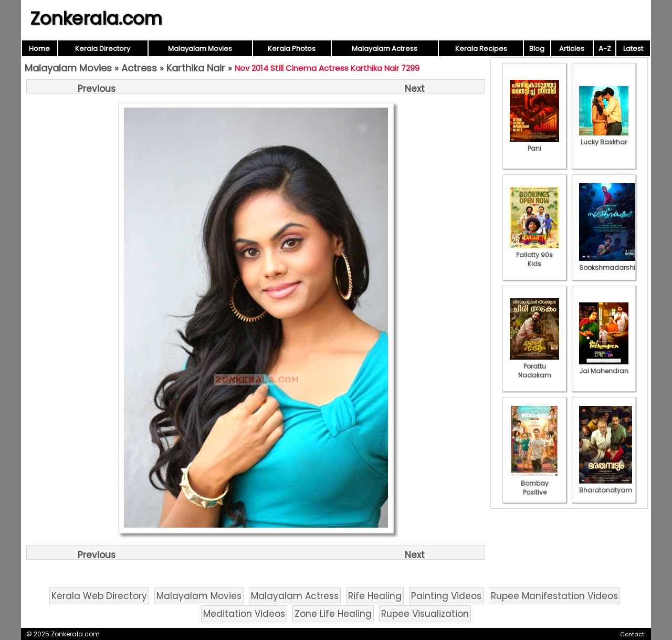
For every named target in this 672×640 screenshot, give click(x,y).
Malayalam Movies (200, 49)
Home (39, 49)
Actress (139, 68)
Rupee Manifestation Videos (554, 596)
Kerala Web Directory (99, 596)
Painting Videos (446, 596)
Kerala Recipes (481, 49)
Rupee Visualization (425, 614)
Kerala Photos (292, 49)
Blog (537, 49)
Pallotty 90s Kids (534, 255)
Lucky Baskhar (604, 138)
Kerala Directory (103, 49)
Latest (633, 49)
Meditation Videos (244, 614)
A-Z (605, 49)
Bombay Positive (534, 483)
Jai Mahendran (604, 366)
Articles (572, 49)
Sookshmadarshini (610, 263)
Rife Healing (375, 596)
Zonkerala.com (96, 18)
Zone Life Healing (333, 614)
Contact (632, 634)
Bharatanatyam (606, 486)
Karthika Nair (196, 68)
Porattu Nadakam (534, 366)
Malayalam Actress (385, 49)
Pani (534, 144)
